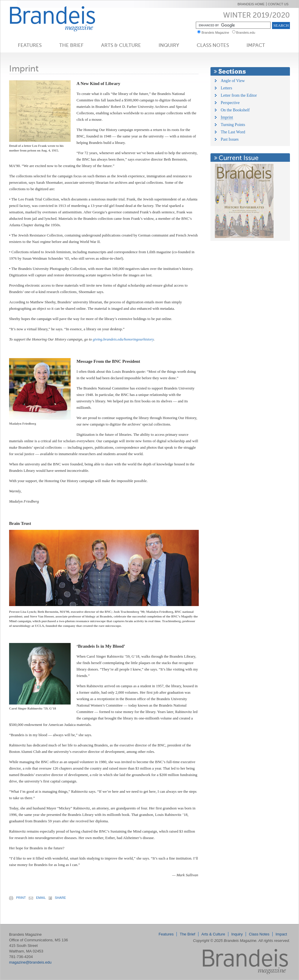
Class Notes (213, 45)
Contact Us (278, 4)
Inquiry (169, 45)
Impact (256, 45)
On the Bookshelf (235, 110)
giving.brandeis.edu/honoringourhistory (123, 339)
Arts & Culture (121, 45)
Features (30, 45)
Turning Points (233, 125)
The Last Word (233, 132)
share (57, 898)
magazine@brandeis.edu (30, 962)
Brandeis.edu (247, 33)
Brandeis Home (251, 4)
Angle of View (233, 81)
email (37, 898)
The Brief (71, 45)
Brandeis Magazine (62, 19)
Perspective (230, 103)
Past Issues (230, 139)
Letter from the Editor (239, 95)
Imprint (227, 117)
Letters (226, 88)
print (17, 898)
